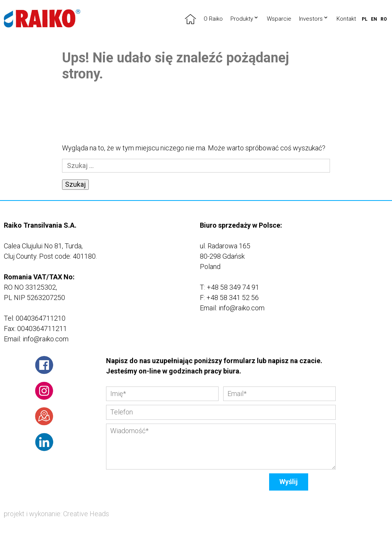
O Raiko (213, 19)
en (374, 19)
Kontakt (346, 19)
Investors (311, 19)
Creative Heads (86, 514)
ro (384, 19)
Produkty (242, 19)
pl (365, 19)
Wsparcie (279, 19)
